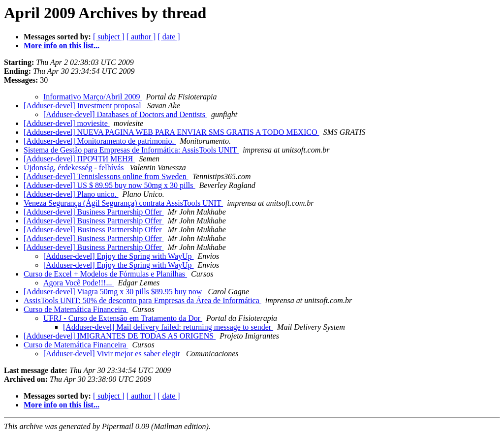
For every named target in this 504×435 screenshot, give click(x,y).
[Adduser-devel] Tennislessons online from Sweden (106, 176)
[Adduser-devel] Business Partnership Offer (94, 212)
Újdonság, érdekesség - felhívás (75, 168)
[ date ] (169, 37)
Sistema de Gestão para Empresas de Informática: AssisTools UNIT (131, 150)
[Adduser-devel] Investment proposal (83, 106)
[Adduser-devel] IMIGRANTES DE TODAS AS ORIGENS (120, 336)
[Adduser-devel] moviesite (67, 123)
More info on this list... (62, 46)
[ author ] (141, 37)
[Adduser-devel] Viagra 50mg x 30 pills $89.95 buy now (114, 292)
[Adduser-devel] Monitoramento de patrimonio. (100, 141)
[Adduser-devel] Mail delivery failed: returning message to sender (168, 327)
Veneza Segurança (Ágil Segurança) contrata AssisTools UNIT (123, 203)
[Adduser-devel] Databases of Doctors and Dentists (125, 114)
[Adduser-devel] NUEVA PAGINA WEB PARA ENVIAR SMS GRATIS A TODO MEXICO (171, 132)
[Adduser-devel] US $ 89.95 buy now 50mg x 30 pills (110, 185)
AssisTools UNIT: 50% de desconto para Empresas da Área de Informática (142, 300)
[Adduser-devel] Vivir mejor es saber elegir (113, 354)
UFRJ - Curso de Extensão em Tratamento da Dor (123, 318)
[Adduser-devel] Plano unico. (71, 194)
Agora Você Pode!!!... (79, 283)
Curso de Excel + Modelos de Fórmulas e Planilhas (105, 274)
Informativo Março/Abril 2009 (93, 97)
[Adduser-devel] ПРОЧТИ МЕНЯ (79, 159)
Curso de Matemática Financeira (76, 309)
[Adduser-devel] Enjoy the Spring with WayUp (119, 256)
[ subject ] (109, 37)
